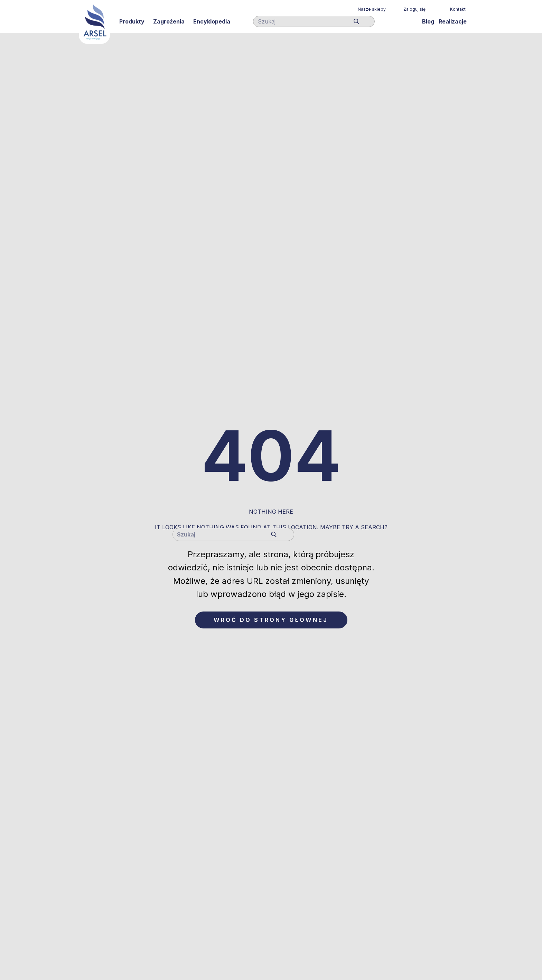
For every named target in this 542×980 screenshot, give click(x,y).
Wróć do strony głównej (271, 620)
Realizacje (453, 21)
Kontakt (458, 9)
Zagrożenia (169, 21)
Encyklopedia (212, 21)
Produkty (132, 21)
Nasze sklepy (372, 9)
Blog (428, 21)
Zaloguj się (414, 9)
